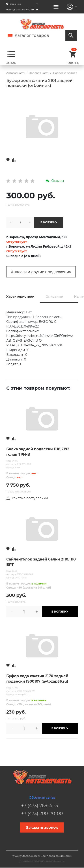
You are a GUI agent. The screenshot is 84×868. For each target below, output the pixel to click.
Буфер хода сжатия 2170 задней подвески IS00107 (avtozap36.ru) (37, 679)
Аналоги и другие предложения (41, 272)
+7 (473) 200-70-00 (42, 813)
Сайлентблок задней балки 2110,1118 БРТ (41, 562)
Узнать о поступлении (27, 498)
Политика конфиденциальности (42, 861)
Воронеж (15, 4)
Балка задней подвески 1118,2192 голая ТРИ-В (38, 452)
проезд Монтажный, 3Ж (20, 10)
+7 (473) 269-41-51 (40, 806)
